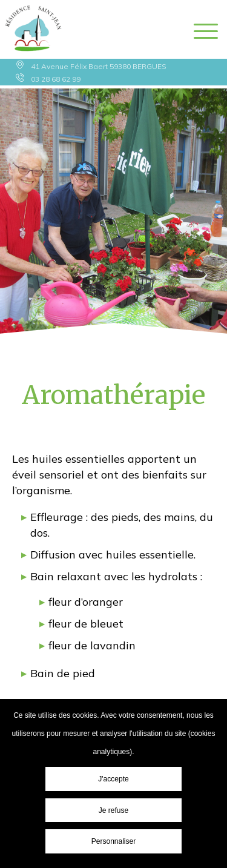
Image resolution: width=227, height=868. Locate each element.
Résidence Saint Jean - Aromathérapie (34, 29)
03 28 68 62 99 (56, 79)
